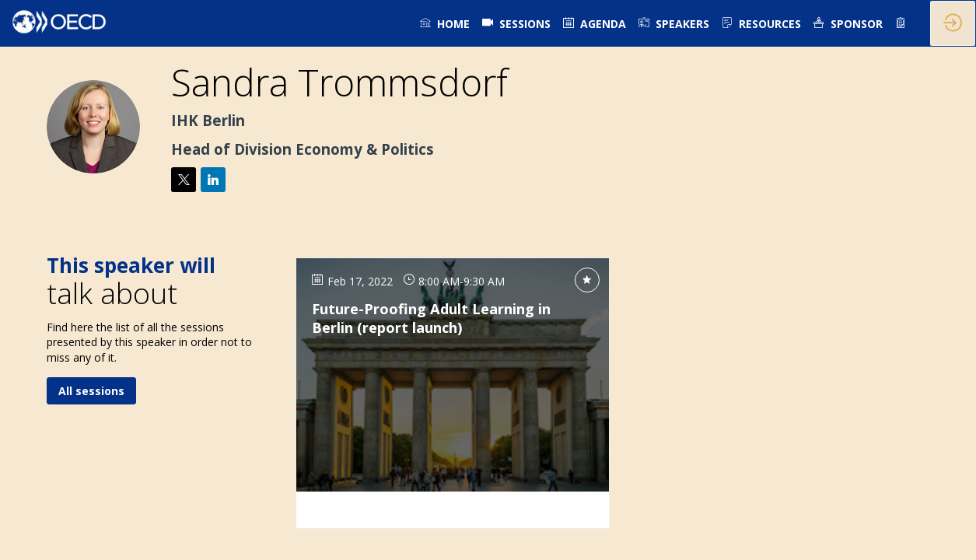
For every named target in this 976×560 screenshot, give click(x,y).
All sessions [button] (91, 390)
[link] (445, 23)
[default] (516, 23)
